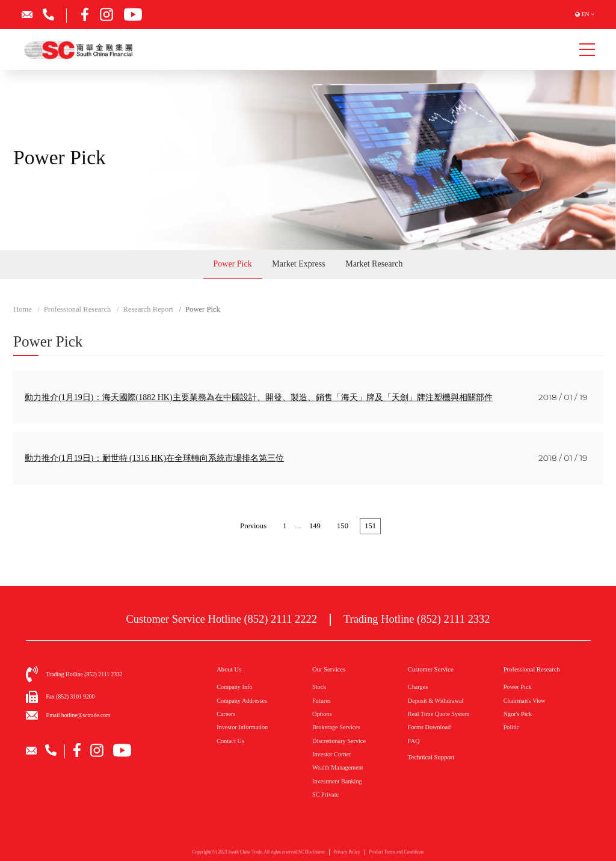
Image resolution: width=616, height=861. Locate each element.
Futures (322, 701)
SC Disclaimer (312, 854)
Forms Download (429, 727)
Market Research (374, 264)
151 (370, 526)
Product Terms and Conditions (397, 854)
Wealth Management (338, 767)
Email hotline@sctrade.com (79, 715)
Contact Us (230, 741)
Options (322, 714)
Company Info (234, 687)
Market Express (298, 264)
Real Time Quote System (439, 714)
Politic (512, 727)
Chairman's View (525, 701)
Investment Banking (337, 781)
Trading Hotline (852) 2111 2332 (417, 619)
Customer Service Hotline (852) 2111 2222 (222, 619)
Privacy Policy (347, 854)
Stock (319, 687)
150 (343, 526)
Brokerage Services (336, 727)
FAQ (414, 741)
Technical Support (431, 757)
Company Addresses (242, 701)
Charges (418, 687)
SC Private (325, 795)
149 (315, 526)
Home (23, 309)
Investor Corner (332, 754)
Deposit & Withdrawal (436, 701)
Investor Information (242, 727)
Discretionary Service (339, 741)
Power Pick (233, 264)
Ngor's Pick (518, 714)
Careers (226, 714)
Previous (253, 526)
